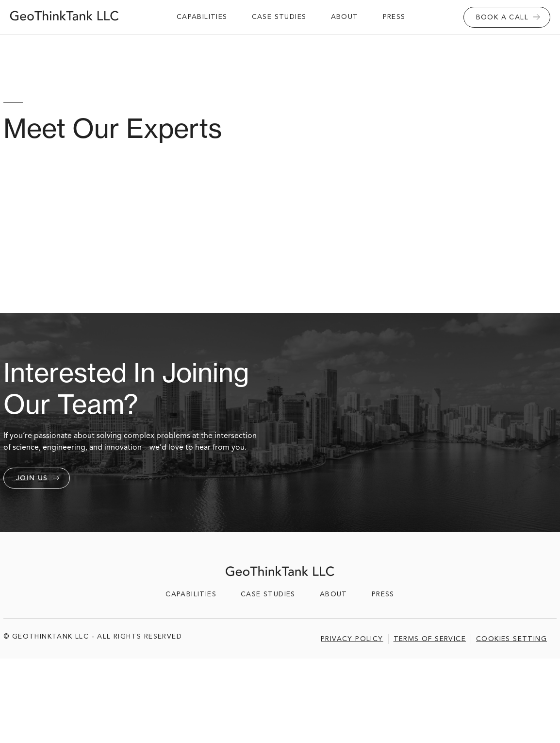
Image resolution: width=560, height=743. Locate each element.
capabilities (202, 17)
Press (394, 17)
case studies (279, 17)
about (345, 17)
